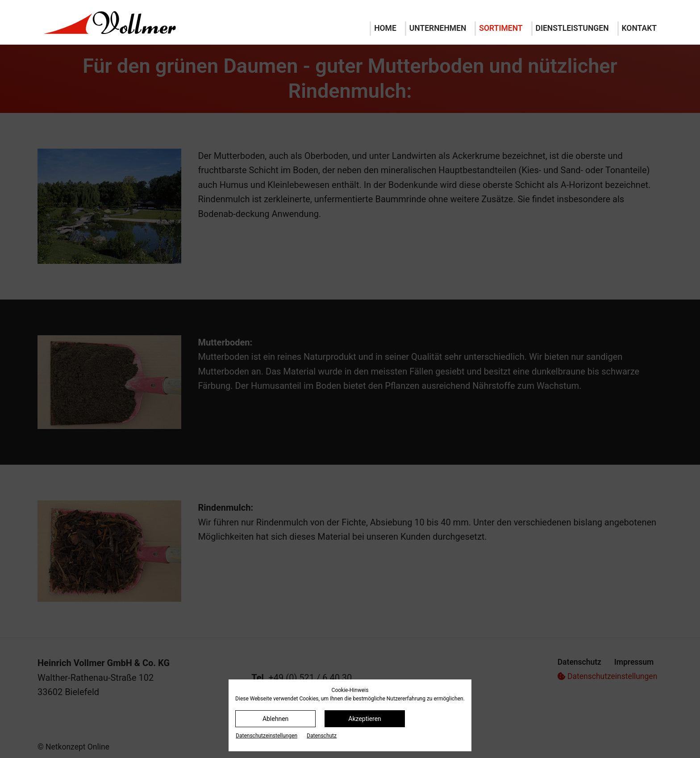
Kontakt (639, 28)
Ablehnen (275, 719)
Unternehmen (438, 28)
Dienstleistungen (572, 28)
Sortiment (501, 28)
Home (385, 28)
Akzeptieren (365, 719)
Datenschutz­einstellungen (267, 736)
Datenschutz (322, 736)
